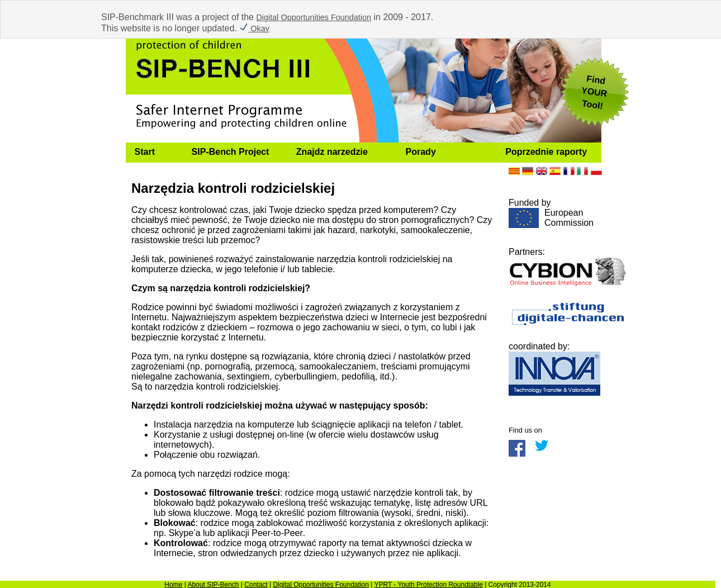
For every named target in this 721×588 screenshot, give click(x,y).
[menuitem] (154, 153)
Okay (254, 29)
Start (145, 152)
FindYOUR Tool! (594, 92)
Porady (421, 152)
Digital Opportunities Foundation (314, 17)
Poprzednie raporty (546, 152)
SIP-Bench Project (231, 152)
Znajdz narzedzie (332, 152)
